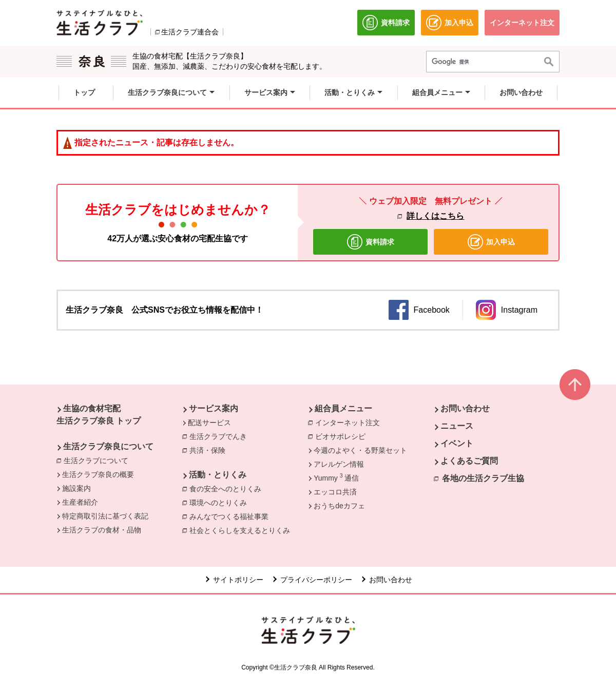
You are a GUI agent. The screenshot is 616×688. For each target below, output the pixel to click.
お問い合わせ (465, 408)
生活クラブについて (99, 460)
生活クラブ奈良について (108, 446)
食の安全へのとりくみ (228, 488)
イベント (457, 443)
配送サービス (209, 423)
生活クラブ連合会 (190, 32)
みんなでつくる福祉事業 (232, 516)
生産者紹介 (80, 502)
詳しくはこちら (435, 216)
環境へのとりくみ (221, 502)
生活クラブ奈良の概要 (98, 474)
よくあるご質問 (469, 461)
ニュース (457, 426)
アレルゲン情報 (339, 464)
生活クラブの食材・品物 (102, 530)
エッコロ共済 (335, 492)
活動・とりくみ (218, 475)
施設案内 (76, 488)
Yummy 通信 (336, 477)
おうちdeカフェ (339, 506)
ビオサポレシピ (343, 436)
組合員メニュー (343, 408)
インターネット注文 (350, 422)
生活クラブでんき (221, 436)
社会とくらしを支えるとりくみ (242, 530)
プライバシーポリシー (316, 580)
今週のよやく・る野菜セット (360, 450)
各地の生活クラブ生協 (483, 478)
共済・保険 (210, 450)
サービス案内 (214, 408)
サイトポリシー (238, 580)
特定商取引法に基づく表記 (105, 516)
